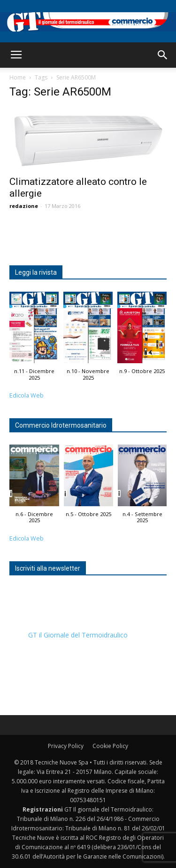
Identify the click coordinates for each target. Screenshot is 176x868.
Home (18, 77)
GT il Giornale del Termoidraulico (78, 635)
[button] (163, 55)
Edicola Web (27, 395)
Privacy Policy (66, 746)
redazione (24, 206)
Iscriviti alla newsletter (48, 568)
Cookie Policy (110, 746)
